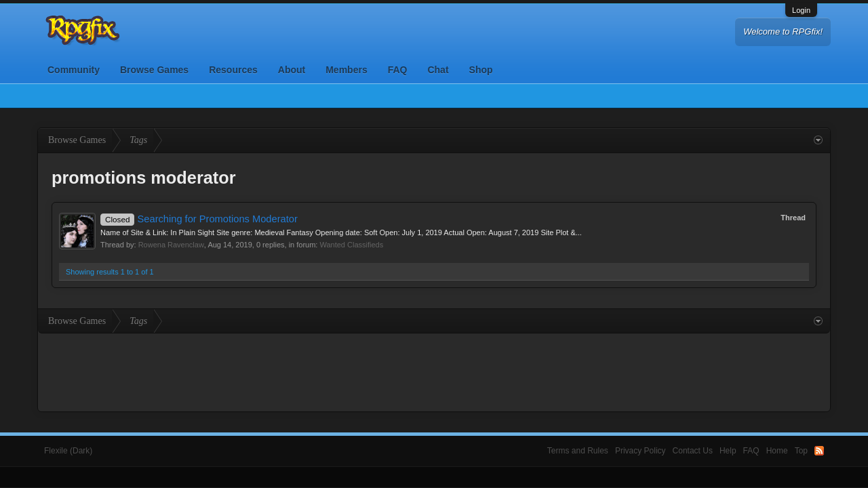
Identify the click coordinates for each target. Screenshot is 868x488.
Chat (438, 70)
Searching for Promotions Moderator (199, 219)
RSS (819, 451)
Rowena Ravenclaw (171, 245)
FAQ (398, 70)
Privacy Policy (640, 451)
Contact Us (693, 451)
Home (777, 451)
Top (801, 451)
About (292, 70)
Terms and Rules (578, 451)
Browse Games (154, 70)
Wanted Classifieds (351, 245)
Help (728, 451)
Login (801, 10)
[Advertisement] (434, 371)
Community (74, 70)
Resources (233, 70)
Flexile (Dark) (68, 451)
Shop (481, 70)
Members (346, 70)
